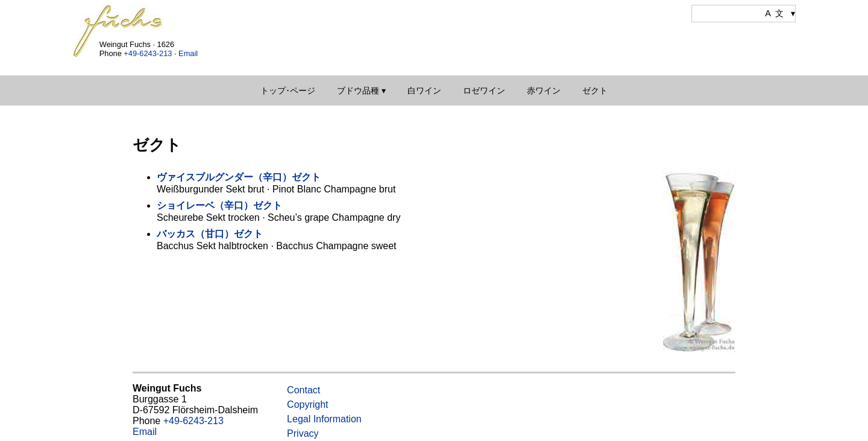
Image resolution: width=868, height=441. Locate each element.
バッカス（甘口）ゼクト (210, 234)
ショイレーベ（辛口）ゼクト (219, 205)
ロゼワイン (484, 90)
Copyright (307, 405)
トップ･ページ (288, 90)
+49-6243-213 (148, 53)
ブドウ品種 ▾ (361, 90)
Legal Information (324, 419)
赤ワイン (544, 90)
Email (188, 53)
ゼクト (595, 90)
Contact (303, 390)
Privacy (303, 433)
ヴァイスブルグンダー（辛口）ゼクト (239, 177)
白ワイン (424, 90)
